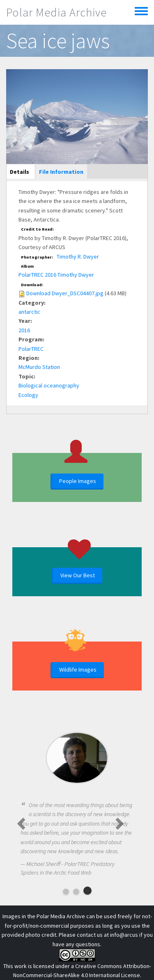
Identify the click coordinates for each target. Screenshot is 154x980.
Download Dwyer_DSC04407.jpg (65, 293)
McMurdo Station (39, 367)
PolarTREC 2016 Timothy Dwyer (56, 275)
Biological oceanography (49, 385)
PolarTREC (31, 349)
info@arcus (124, 935)
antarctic (29, 312)
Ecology (28, 395)
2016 (24, 330)
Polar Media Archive (56, 12)
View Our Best (78, 575)
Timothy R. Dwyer (78, 257)
